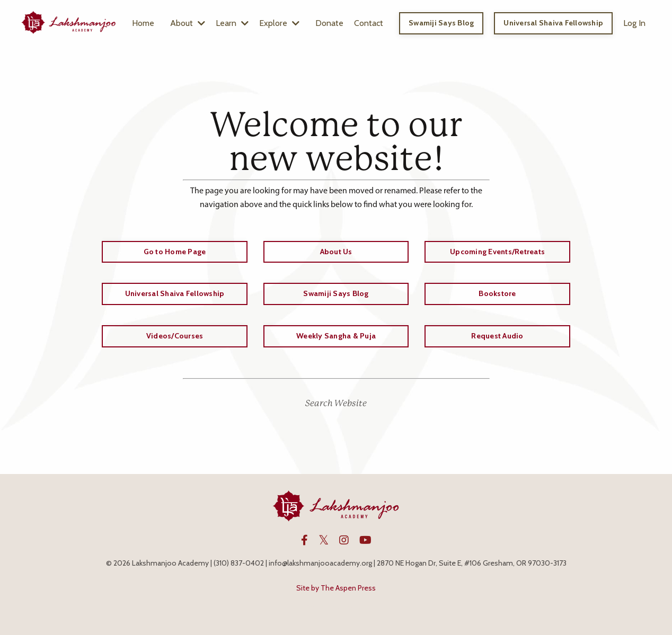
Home (143, 23)
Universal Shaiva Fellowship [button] (553, 23)
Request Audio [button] (497, 336)
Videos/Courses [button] (175, 336)
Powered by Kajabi (336, 607)
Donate (329, 23)
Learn (232, 23)
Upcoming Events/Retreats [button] (497, 252)
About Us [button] (336, 252)
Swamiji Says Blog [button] (441, 23)
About (188, 23)
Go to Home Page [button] (175, 252)
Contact (369, 23)
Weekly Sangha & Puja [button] (336, 336)
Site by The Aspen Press (336, 588)
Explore (279, 23)
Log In (634, 23)
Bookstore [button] (497, 293)
